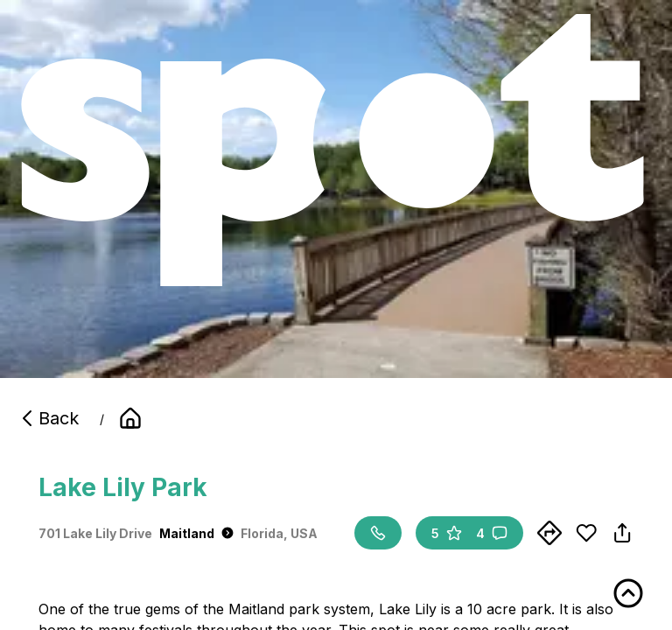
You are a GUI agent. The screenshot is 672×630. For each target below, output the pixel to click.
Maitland (196, 533)
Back (48, 418)
